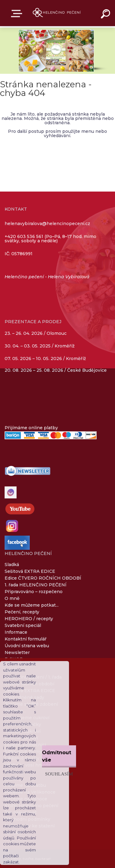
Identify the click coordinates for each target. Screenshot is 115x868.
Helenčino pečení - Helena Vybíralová (47, 277)
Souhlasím (59, 774)
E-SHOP (18, 14)
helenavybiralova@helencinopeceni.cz (47, 224)
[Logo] (57, 13)
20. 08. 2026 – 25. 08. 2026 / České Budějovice (56, 370)
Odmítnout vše (57, 756)
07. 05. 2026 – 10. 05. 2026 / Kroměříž (45, 359)
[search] (106, 15)
